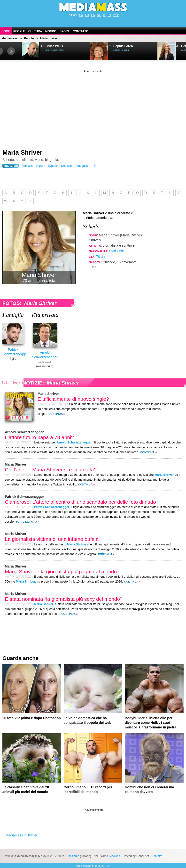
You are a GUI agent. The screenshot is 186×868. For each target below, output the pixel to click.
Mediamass (9, 38)
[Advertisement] (93, 108)
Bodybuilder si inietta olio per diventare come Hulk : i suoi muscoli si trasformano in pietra (150, 723)
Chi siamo (73, 856)
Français (27, 166)
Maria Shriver (22, 152)
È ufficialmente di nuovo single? (73, 399)
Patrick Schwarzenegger (52, 507)
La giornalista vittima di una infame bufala (52, 539)
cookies (115, 856)
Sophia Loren (123, 46)
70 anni (102, 257)
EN (81, 15)
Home (6, 31)
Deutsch (67, 166)
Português (81, 166)
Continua (56, 414)
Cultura (35, 31)
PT (109, 15)
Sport (65, 31)
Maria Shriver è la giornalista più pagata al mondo (61, 572)
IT (104, 15)
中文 (116, 15)
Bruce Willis (54, 46)
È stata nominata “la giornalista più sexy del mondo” (63, 599)
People (19, 31)
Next (11, 51)
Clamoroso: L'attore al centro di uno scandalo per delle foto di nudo (80, 502)
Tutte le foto (26, 522)
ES (93, 15)
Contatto (81, 31)
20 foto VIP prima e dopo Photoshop (32, 718)
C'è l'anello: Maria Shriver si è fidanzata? (51, 470)
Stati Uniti (116, 251)
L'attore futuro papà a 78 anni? (39, 437)
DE (99, 15)
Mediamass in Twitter (21, 835)
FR (87, 15)
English (40, 166)
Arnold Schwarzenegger (74, 442)
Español (53, 166)
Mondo (51, 31)
